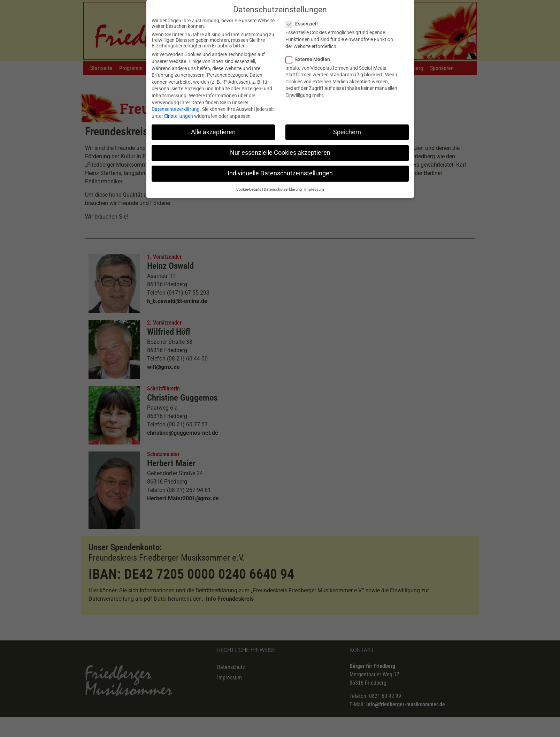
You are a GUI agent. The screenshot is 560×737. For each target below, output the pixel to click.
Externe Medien (310, 56)
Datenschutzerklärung (176, 106)
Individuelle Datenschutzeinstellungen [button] (280, 170)
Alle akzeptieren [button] (213, 129)
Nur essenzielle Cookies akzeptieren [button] (280, 149)
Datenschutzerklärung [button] (283, 186)
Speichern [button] (347, 129)
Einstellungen (179, 113)
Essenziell (304, 21)
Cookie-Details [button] (249, 186)
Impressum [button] (314, 186)
